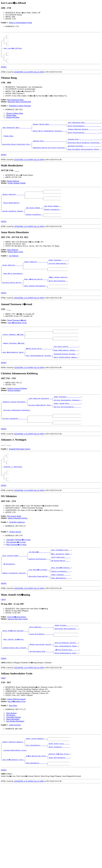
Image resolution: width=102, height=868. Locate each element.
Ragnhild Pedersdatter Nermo (20, 481)
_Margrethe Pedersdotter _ (39, 618)
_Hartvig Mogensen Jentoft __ (66, 688)
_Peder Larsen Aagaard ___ (36, 786)
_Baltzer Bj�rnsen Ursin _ (59, 804)
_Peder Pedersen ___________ (35, 279)
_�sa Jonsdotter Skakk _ (61, 592)
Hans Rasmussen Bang (15, 105)
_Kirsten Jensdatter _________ (14, 449)
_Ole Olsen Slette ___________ (66, 371)
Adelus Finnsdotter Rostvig (18, 556)
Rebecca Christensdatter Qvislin (20, 23)
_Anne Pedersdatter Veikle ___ (66, 375)
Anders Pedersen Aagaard (16, 746)
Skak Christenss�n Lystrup (16, 582)
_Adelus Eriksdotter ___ (61, 612)
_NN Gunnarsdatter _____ (61, 600)
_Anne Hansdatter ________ (36, 814)
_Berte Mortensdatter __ (58, 301)
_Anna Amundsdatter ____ (61, 620)
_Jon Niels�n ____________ (39, 590)
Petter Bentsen (11, 760)
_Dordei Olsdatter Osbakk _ (13, 227)
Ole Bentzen (11, 762)
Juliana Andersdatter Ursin (15, 800)
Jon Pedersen (14, 272)
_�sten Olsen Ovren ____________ (39, 373)
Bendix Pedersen (13, 192)
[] (3, 709)
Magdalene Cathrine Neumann (20, 111)
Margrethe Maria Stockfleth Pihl (19, 107)
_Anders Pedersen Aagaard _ (13, 790)
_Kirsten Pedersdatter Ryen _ (40, 433)
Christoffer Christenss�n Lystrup (18, 577)
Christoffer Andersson (17, 560)
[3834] (3, 641)
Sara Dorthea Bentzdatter (15, 768)
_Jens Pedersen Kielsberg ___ (40, 425)
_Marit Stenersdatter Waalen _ (66, 383)
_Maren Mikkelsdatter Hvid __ (66, 700)
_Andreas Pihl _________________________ (49, 150)
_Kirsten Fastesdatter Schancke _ (67, 427)
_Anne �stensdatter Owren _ (14, 377)
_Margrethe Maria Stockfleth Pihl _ (17, 154)
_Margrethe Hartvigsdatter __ (66, 671)
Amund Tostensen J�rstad (14, 367)
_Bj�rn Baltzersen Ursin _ (37, 806)
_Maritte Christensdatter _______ (67, 435)
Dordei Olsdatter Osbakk (17, 194)
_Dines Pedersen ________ (12, 283)
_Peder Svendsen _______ (58, 277)
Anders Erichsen (15, 771)
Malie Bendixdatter (12, 217)
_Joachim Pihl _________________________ (84, 148)
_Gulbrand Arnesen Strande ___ (66, 379)
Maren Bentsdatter (13, 766)
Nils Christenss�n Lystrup (16, 580)
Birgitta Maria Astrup (15, 268)
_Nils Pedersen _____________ (41, 669)
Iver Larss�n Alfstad (13, 51)
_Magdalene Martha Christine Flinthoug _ (49, 158)
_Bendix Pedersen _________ (13, 207)
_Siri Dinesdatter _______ (36, 794)
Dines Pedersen (13, 266)
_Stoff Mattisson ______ (61, 596)
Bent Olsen (13, 752)
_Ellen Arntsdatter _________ (41, 677)
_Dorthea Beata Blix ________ (41, 698)
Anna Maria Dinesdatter (13, 293)
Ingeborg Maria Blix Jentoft (18, 661)
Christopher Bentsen (14, 764)
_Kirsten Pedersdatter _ (58, 281)
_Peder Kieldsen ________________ (67, 423)
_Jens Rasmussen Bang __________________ (84, 128)
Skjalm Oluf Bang (13, 123)
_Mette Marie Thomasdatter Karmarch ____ (49, 138)
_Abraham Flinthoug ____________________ (84, 156)
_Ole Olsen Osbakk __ (52, 221)
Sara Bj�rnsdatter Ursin (17, 748)
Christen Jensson (15, 569)
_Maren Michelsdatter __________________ (84, 132)
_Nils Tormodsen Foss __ (61, 588)
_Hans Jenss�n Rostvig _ (61, 608)
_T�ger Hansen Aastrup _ (58, 297)
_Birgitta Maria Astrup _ (12, 303)
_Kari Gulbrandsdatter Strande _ (39, 381)
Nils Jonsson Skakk (14, 554)
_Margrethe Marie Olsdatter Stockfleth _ (84, 152)
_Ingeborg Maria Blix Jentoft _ (15, 694)
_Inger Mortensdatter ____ (59, 808)
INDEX (4, 72)
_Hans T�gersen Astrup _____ (36, 299)
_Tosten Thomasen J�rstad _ (14, 357)
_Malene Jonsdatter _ (52, 225)
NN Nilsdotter (10, 604)
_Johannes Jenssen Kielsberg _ (14, 429)
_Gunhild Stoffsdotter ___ (39, 598)
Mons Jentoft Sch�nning (14, 683)
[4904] (3, 725)
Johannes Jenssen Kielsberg (17, 414)
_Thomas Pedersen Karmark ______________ (84, 136)
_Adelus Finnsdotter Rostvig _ (14, 614)
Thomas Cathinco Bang (15, 119)
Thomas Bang (11, 121)
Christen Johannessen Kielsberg (17, 439)
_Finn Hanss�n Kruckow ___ (39, 610)
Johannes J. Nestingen (13, 501)
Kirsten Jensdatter (14, 416)
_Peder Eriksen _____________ (66, 667)
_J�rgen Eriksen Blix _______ (67, 696)
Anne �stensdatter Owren (17, 344)
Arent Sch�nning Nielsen (17, 659)
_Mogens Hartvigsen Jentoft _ (41, 690)
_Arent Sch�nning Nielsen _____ (15, 673)
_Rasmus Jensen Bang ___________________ (49, 130)
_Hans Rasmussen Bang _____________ (17, 134)
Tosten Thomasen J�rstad (17, 342)
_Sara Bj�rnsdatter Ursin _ (14, 810)
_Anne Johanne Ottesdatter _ (35, 307)
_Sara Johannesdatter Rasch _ (66, 692)
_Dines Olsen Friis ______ (59, 792)
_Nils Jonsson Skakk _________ (14, 594)
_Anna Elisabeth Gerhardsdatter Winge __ (84, 160)
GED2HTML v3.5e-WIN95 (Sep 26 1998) (29, 77)
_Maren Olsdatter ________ (59, 796)
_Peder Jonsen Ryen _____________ (67, 431)
